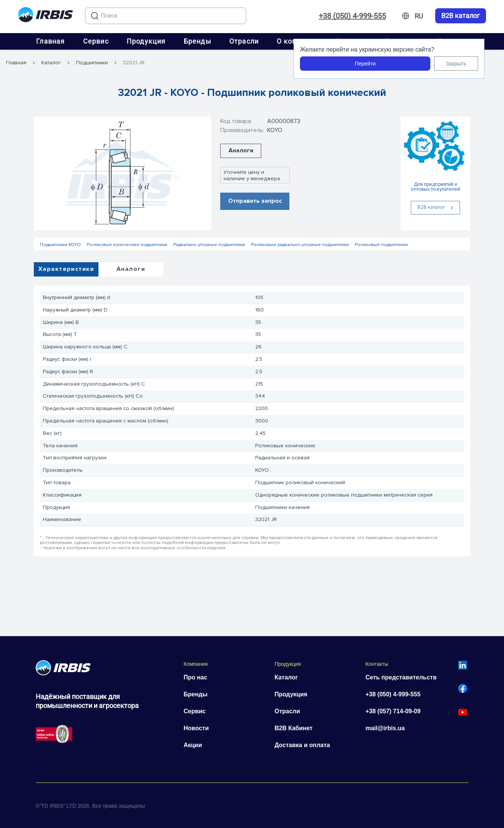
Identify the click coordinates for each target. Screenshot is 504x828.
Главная (50, 41)
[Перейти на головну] (45, 16)
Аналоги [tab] (131, 269)
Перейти (365, 64)
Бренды (198, 41)
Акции (193, 745)
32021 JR (134, 63)
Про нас (195, 677)
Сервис (96, 41)
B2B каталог (461, 16)
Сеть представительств (401, 677)
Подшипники (92, 63)
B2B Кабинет (293, 728)
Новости (196, 728)
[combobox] (166, 16)
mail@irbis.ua (385, 728)
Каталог (51, 63)
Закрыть (456, 64)
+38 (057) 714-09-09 (393, 711)
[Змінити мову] (419, 16)
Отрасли (244, 41)
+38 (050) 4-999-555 (352, 16)
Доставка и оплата (302, 745)
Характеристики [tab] (66, 269)
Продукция (146, 41)
